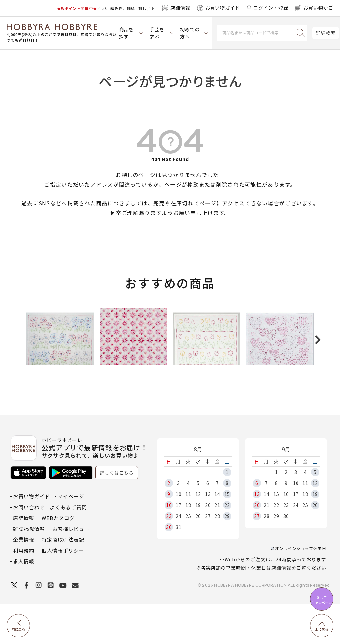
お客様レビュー (71, 569)
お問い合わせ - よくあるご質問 (50, 547)
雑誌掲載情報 (29, 569)
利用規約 (24, 590)
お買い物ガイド (32, 536)
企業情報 (24, 580)
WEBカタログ (58, 558)
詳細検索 (326, 33)
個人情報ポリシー (63, 590)
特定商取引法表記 (63, 580)
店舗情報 (281, 608)
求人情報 (24, 601)
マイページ (71, 536)
